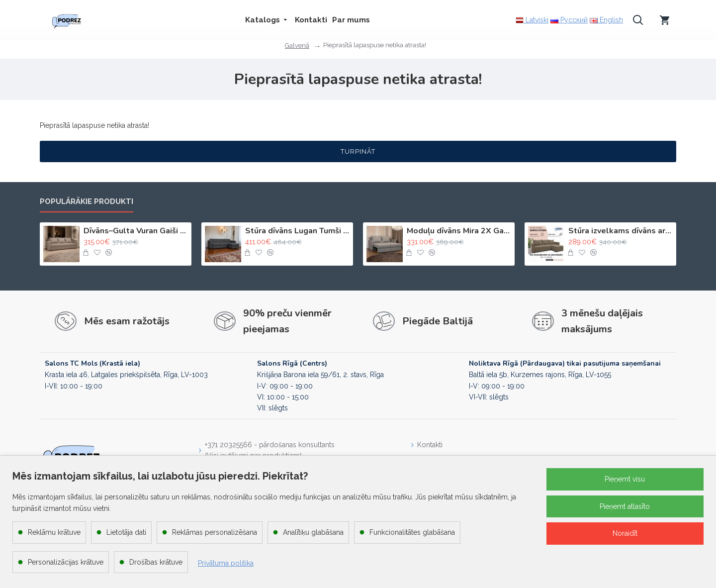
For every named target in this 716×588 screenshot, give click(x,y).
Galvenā (297, 46)
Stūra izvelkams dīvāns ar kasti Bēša (621, 231)
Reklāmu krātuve (54, 532)
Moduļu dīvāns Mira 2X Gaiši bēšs (459, 231)
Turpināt (358, 151)
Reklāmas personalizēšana (215, 532)
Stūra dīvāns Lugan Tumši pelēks (297, 231)
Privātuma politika (226, 563)
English (606, 20)
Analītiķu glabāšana (313, 532)
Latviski (532, 20)
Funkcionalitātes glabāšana (412, 532)
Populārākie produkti (87, 201)
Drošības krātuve (156, 562)
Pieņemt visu (625, 479)
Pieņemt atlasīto (625, 506)
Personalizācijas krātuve (66, 562)
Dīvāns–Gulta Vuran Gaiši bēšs (136, 231)
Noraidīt (625, 533)
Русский (569, 20)
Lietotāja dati (126, 532)
